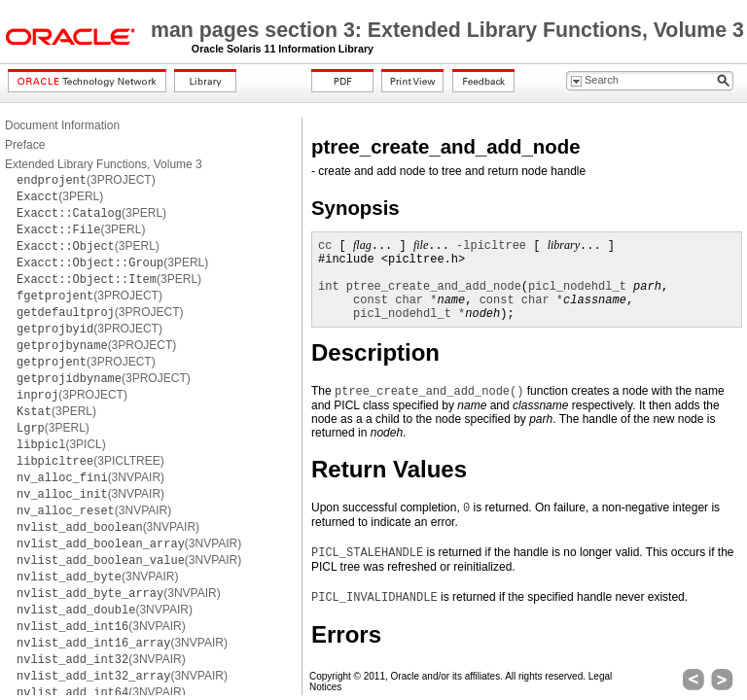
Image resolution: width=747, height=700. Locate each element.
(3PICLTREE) (90, 461)
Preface (25, 145)
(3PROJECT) (86, 180)
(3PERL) (60, 196)
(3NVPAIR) (90, 477)
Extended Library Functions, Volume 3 (104, 164)
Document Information (62, 125)
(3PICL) (61, 444)
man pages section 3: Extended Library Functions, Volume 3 (447, 30)
